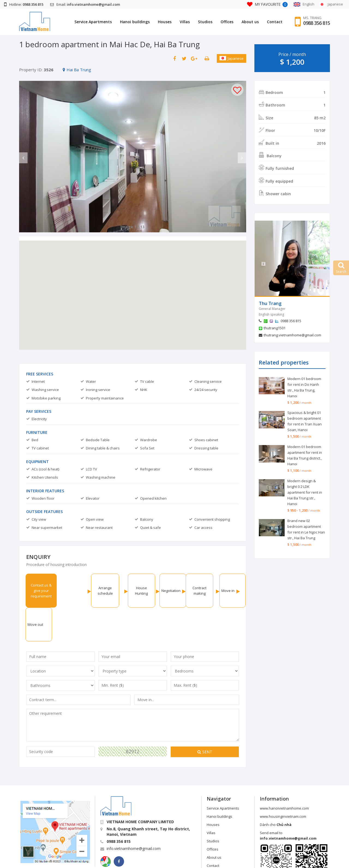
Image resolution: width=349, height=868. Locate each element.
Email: (85, 4)
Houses (165, 22)
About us (250, 22)
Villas (185, 22)
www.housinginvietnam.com (283, 783)
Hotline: (24, 4)
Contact (275, 22)
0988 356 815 (317, 23)
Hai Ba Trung (77, 70)
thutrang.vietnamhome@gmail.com (292, 335)
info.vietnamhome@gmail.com (134, 815)
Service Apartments (93, 22)
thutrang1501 (275, 328)
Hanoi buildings (135, 22)
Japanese (231, 58)
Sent (205, 718)
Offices (227, 22)
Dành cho (276, 791)
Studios (205, 22)
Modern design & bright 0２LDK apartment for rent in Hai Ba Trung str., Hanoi (305, 492)
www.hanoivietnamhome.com (284, 774)
